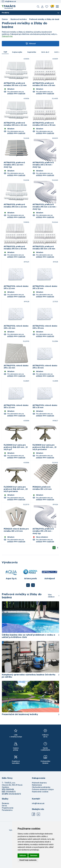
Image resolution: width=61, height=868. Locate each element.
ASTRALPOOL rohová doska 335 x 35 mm (45, 430)
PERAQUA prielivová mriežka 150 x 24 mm (42, 517)
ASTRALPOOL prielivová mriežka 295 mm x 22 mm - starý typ (45, 217)
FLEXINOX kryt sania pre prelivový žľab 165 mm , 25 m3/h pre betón (16, 518)
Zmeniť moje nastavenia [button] (28, 860)
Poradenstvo (7, 842)
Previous (28, 617)
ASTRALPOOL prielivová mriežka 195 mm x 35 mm (44, 87)
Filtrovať (30, 44)
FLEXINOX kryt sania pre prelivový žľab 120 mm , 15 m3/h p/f (16, 474)
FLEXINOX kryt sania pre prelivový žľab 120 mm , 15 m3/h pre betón (44, 474)
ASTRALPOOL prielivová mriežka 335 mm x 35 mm (44, 261)
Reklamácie (37, 817)
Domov (5, 19)
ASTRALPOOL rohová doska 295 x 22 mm (16, 388)
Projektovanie (8, 840)
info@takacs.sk (9, 2)
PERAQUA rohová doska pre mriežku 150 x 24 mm (16, 562)
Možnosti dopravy (39, 815)
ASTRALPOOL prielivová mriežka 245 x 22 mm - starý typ (14, 173)
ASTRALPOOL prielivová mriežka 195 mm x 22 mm (15, 87)
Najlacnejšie (18, 52)
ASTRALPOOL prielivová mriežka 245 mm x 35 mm (44, 129)
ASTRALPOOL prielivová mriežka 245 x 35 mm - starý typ (43, 173)
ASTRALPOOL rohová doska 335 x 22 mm (16, 430)
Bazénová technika (19, 19)
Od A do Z (47, 52)
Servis (4, 838)
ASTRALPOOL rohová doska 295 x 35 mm (45, 388)
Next (33, 617)
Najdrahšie (33, 52)
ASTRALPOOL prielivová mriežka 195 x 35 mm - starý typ (43, 563)
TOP (5, 52)
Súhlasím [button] (23, 855)
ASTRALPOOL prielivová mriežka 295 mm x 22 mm (15, 216)
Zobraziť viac (7, 36)
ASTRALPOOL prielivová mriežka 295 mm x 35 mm (15, 261)
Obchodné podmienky (41, 819)
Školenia (5, 835)
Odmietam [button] (34, 855)
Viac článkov (51, 628)
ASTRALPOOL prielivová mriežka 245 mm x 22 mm (15, 129)
